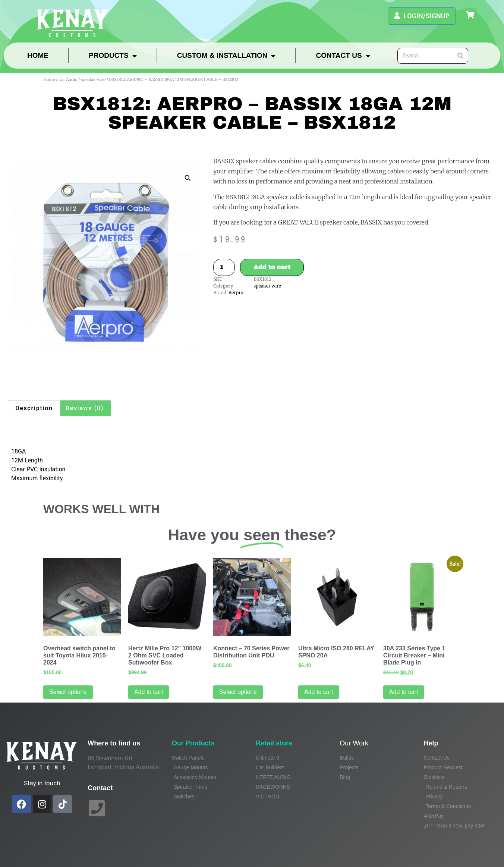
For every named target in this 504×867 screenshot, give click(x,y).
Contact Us (343, 56)
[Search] (460, 56)
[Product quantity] (224, 267)
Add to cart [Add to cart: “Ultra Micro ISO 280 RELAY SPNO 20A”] (319, 692)
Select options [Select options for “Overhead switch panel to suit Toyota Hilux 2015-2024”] (68, 692)
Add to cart (272, 267)
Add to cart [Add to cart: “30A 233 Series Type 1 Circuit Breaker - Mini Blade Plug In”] (404, 692)
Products (113, 56)
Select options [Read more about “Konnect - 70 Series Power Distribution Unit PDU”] (238, 692)
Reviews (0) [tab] (85, 408)
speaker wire (93, 79)
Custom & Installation (226, 56)
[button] (188, 178)
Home (38, 55)
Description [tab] (34, 408)
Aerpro (236, 293)
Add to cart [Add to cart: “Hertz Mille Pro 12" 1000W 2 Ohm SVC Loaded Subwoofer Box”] (149, 692)
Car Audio (68, 79)
